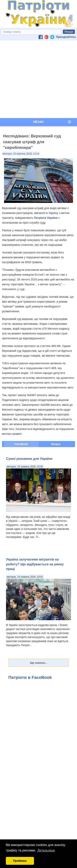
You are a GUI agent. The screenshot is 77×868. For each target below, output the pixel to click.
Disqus (56, 444)
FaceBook (21, 444)
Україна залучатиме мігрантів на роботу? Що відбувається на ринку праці (35, 564)
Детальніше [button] (46, 850)
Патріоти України (46, 218)
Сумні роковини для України (29, 459)
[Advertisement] (38, 79)
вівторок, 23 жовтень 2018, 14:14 (21, 154)
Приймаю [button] (20, 861)
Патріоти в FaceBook (30, 677)
